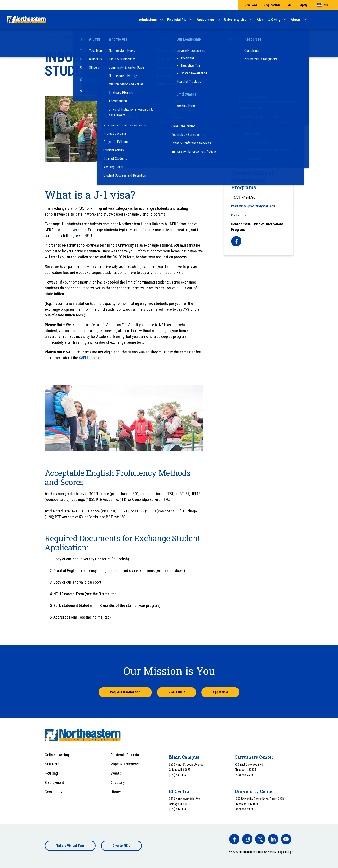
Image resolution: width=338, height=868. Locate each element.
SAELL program (91, 358)
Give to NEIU (121, 846)
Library (116, 792)
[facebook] (236, 241)
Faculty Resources (243, 99)
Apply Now (220, 692)
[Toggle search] (329, 20)
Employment (54, 783)
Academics (205, 20)
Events (116, 773)
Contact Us (239, 215)
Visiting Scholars (241, 128)
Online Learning (57, 755)
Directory (118, 783)
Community (54, 792)
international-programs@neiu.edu (253, 206)
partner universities (71, 230)
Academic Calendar (125, 755)
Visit (290, 5)
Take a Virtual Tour (70, 846)
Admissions (148, 20)
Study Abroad (238, 118)
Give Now (251, 5)
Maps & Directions (125, 764)
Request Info (272, 5)
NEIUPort (52, 764)
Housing (51, 773)
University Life (235, 20)
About (295, 20)
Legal (281, 852)
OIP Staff (235, 72)
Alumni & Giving (269, 20)
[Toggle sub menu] (288, 81)
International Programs (131, 37)
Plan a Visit (177, 692)
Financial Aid (177, 20)
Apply (304, 5)
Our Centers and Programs (94, 37)
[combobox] (323, 5)
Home (49, 37)
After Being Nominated (247, 89)
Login (290, 852)
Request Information (125, 692)
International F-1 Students (249, 109)
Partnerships (238, 137)
